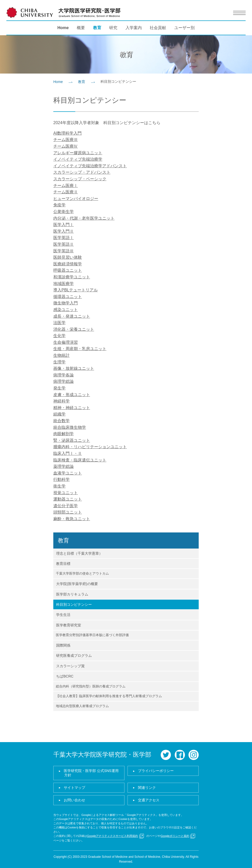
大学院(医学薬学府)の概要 (77, 584)
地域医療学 (64, 284)
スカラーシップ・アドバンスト (82, 172)
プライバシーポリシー (156, 771)
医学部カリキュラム (72, 594)
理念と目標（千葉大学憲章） (79, 553)
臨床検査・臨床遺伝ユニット (80, 460)
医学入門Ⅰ (64, 225)
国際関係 (63, 645)
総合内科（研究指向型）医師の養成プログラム (91, 686)
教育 (97, 28)
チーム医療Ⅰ (66, 186)
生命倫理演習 (66, 342)
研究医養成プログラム (74, 656)
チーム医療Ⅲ (66, 140)
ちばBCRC (65, 676)
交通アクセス (149, 800)
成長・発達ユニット (72, 316)
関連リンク (147, 788)
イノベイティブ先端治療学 (78, 159)
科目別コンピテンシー (74, 604)
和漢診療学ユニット (72, 277)
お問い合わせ (74, 800)
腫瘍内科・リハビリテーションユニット (90, 447)
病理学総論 (64, 381)
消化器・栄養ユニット (74, 329)
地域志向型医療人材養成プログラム (82, 706)
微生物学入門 (66, 303)
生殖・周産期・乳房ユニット (80, 349)
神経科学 (61, 401)
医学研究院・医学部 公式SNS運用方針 (91, 773)
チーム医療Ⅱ (66, 192)
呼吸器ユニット (68, 270)
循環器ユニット (68, 297)
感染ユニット (66, 310)
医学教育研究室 (69, 625)
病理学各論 (64, 375)
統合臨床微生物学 (70, 427)
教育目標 (63, 564)
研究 (113, 28)
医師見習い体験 (68, 257)
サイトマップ (74, 788)
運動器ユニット (68, 499)
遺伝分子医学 (66, 506)
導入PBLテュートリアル (75, 290)
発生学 (59, 388)
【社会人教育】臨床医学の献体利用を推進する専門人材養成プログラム (109, 696)
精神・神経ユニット (72, 408)
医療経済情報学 (68, 264)
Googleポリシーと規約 (175, 836)
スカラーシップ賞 (70, 666)
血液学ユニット (68, 473)
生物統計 (61, 355)
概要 (81, 28)
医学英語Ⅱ (64, 244)
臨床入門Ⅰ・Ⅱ (68, 453)
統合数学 (61, 421)
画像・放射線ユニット (74, 368)
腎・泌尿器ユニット (72, 440)
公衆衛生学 (64, 212)
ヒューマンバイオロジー (76, 199)
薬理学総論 (64, 466)
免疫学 (59, 205)
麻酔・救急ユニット (72, 519)
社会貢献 (158, 28)
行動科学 (61, 479)
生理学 (59, 362)
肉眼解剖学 (64, 434)
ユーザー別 (184, 28)
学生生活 (63, 615)
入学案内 (134, 28)
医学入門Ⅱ (64, 231)
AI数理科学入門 (67, 133)
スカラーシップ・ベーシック (80, 179)
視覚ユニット (66, 493)
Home (63, 28)
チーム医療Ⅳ (66, 146)
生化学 (59, 336)
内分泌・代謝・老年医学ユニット (84, 218)
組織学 (59, 414)
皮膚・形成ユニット (72, 395)
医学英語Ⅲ (64, 251)
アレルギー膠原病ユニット (78, 153)
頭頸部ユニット (68, 512)
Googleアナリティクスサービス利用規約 (112, 836)
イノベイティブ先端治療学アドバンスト (90, 166)
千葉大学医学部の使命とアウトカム (82, 573)
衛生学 (59, 486)
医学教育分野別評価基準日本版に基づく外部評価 (92, 635)
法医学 (59, 323)
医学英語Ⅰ (64, 238)
